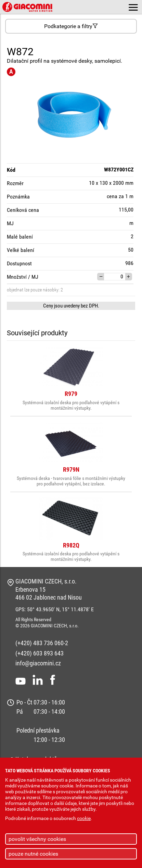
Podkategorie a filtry (71, 26)
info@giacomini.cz (38, 663)
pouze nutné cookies (33, 854)
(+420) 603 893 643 (40, 653)
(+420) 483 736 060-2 (42, 643)
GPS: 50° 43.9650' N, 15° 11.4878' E (55, 609)
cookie (84, 818)
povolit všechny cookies (37, 839)
